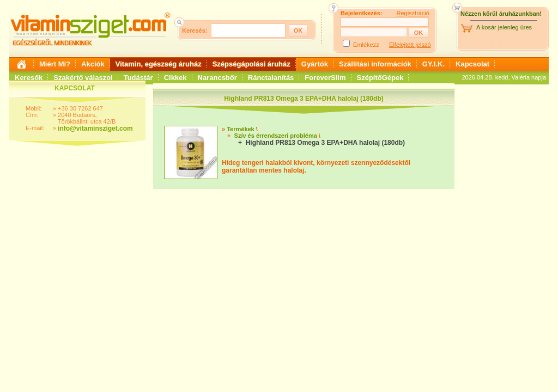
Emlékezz (366, 45)
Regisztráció (413, 13)
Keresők (29, 78)
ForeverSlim (325, 78)
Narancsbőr (217, 78)
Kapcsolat (472, 64)
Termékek (241, 129)
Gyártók (315, 64)
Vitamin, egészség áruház (159, 64)
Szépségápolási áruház (251, 64)
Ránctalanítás (271, 78)
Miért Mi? (55, 64)
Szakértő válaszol (83, 78)
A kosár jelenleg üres (504, 27)
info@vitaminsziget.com (95, 128)
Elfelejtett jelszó (410, 45)
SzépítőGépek (380, 78)
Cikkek (175, 78)
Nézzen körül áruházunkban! (501, 14)
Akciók (93, 64)
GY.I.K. (433, 64)
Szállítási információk (375, 64)
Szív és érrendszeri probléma (276, 136)
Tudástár (138, 78)
